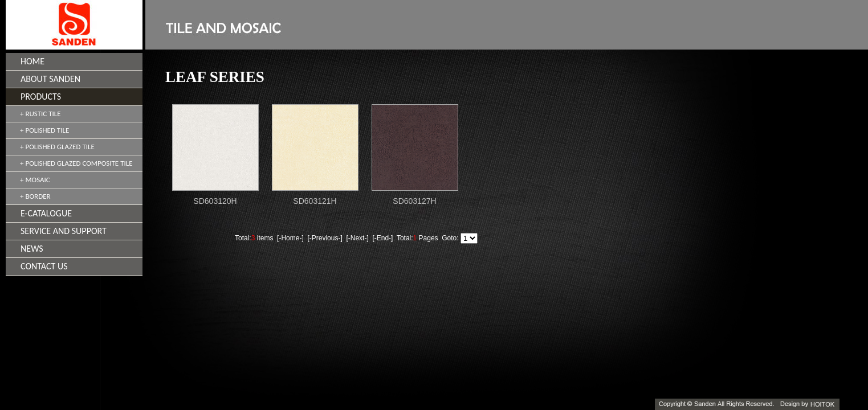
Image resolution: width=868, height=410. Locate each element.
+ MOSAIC (35, 180)
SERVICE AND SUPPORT (64, 231)
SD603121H (315, 201)
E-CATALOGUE (46, 213)
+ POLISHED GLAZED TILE (57, 147)
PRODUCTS (41, 97)
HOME (32, 61)
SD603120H (215, 201)
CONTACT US (44, 266)
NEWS (32, 249)
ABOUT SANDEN (50, 79)
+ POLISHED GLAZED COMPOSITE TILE (76, 163)
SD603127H (414, 201)
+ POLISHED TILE (44, 130)
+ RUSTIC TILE (40, 114)
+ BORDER (35, 196)
